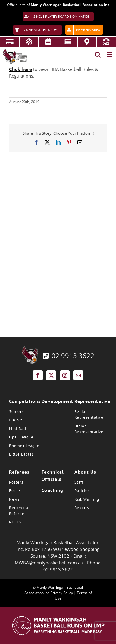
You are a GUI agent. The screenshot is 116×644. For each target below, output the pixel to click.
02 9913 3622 (68, 356)
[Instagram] (65, 375)
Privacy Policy (62, 593)
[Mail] (78, 375)
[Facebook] (38, 375)
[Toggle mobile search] (98, 55)
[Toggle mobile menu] (110, 55)
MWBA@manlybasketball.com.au (49, 563)
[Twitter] (51, 375)
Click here (20, 69)
